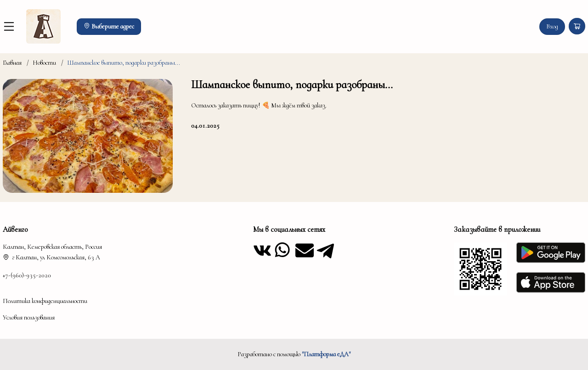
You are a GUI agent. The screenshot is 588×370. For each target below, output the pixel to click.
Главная (12, 63)
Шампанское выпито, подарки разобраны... (124, 63)
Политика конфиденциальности (45, 301)
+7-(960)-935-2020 (27, 275)
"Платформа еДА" (326, 354)
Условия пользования (29, 317)
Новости (44, 63)
